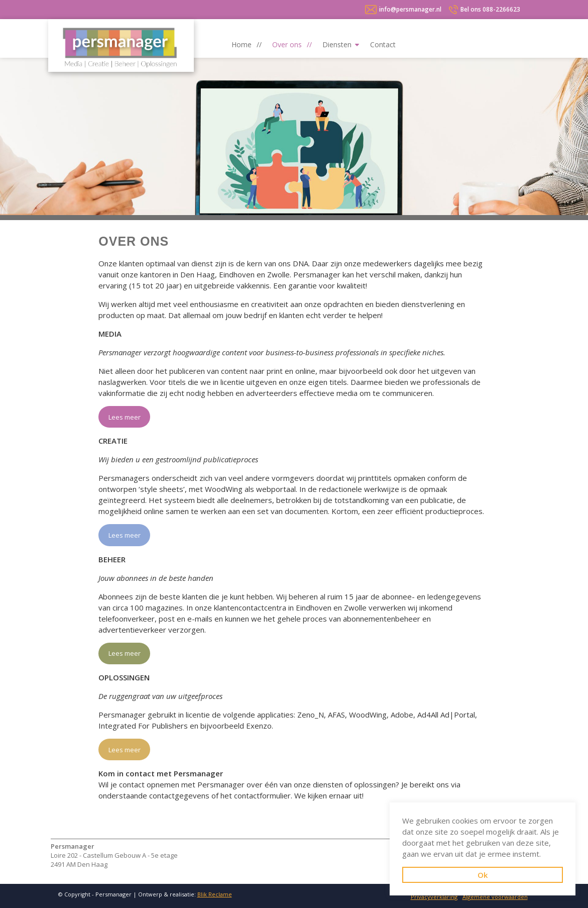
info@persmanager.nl (410, 9)
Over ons (287, 44)
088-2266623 (490, 9)
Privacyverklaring (434, 897)
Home (242, 44)
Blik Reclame (215, 894)
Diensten (337, 44)
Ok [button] (483, 875)
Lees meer (125, 417)
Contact (383, 44)
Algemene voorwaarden (495, 897)
